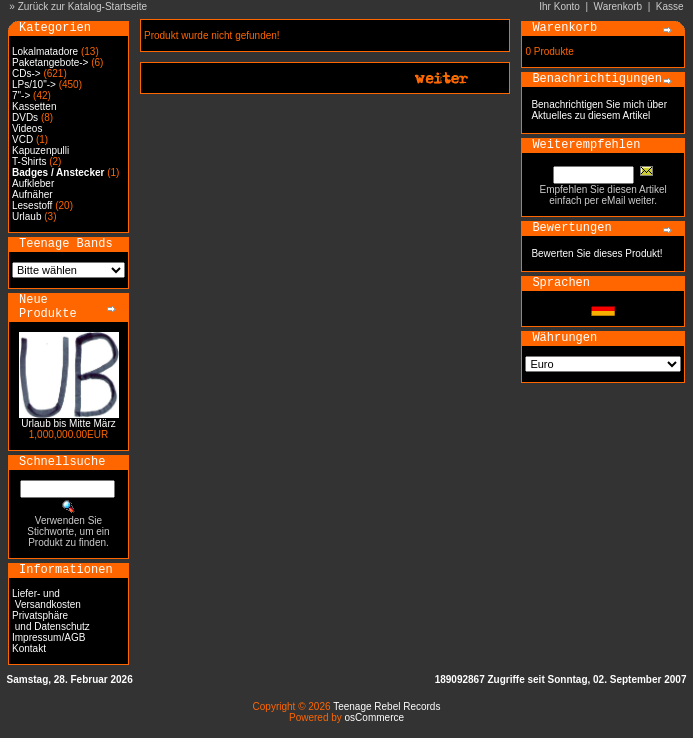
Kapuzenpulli (40, 150)
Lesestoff (32, 205)
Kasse (670, 6)
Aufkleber (33, 183)
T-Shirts (29, 161)
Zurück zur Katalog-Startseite (83, 6)
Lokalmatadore (45, 51)
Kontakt (29, 648)
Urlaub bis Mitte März (68, 423)
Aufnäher (32, 194)
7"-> (21, 95)
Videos (27, 128)
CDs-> (26, 73)
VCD (22, 139)
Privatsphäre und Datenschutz (51, 621)
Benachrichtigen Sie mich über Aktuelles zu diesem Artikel (599, 110)
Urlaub (26, 216)
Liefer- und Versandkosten (46, 599)
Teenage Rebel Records (386, 706)
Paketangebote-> (50, 62)
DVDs (25, 117)
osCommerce (374, 717)
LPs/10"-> (34, 84)
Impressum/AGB (48, 637)
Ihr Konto (559, 6)
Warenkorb (618, 6)
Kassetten (34, 106)
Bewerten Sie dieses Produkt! (596, 253)
